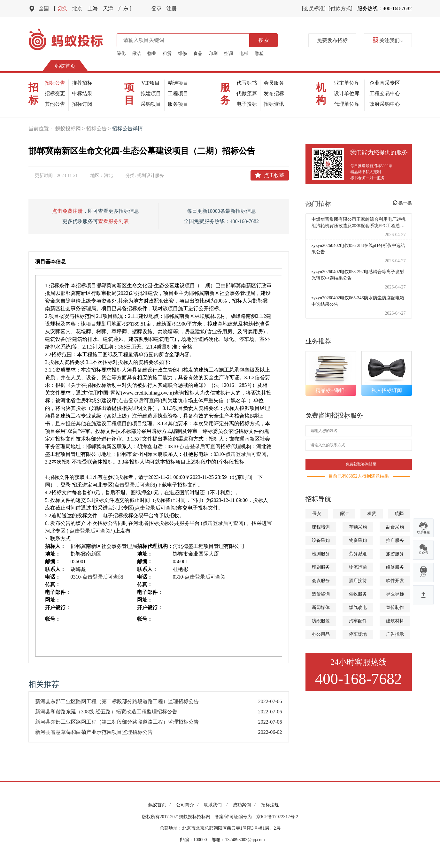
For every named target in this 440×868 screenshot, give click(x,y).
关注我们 (388, 40)
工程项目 (178, 93)
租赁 (167, 54)
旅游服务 (395, 554)
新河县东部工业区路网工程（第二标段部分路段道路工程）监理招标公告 (117, 701)
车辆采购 (358, 527)
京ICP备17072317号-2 (277, 817)
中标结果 (82, 93)
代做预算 (247, 93)
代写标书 (247, 83)
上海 (93, 8)
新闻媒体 (321, 607)
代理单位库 (347, 104)
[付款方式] (340, 8)
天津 (108, 8)
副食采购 (395, 527)
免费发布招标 (332, 40)
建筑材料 (395, 621)
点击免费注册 (67, 211)
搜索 (264, 40)
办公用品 (321, 634)
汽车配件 (358, 621)
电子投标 (247, 104)
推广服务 (395, 540)
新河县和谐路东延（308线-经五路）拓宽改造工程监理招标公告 (106, 712)
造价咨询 (321, 594)
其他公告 (55, 104)
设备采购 (321, 540)
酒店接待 (358, 581)
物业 (152, 54)
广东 (125, 8)
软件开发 (395, 581)
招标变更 (55, 93)
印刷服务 (321, 567)
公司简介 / (188, 805)
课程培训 (321, 527)
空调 (228, 54)
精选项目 (178, 83)
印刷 (213, 54)
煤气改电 (358, 607)
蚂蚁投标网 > (71, 129)
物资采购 (358, 540)
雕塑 (259, 54)
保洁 (136, 54)
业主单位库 (347, 83)
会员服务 (274, 83)
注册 (172, 8)
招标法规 (270, 805)
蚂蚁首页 (65, 66)
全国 (44, 8)
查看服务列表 (113, 221)
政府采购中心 (385, 104)
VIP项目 (151, 83)
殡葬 (399, 514)
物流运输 (358, 567)
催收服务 (358, 594)
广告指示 (395, 634)
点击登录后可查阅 (139, 400)
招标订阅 (82, 104)
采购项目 (151, 104)
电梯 (244, 54)
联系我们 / (217, 805)
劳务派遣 (358, 554)
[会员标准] (314, 8)
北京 (77, 8)
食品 (198, 54)
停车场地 (358, 634)
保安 (317, 514)
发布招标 (274, 93)
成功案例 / (245, 805)
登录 (157, 8)
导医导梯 (395, 594)
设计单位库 (347, 93)
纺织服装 (321, 621)
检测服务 (321, 554)
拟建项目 (151, 93)
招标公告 (55, 83)
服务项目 (178, 104)
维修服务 (395, 567)
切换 (61, 8)
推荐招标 (82, 83)
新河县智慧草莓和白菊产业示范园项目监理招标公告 (94, 732)
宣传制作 (395, 607)
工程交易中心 (385, 93)
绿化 (121, 54)
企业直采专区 (385, 83)
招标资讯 (274, 104)
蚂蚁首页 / (161, 805)
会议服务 (321, 581)
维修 (182, 54)
